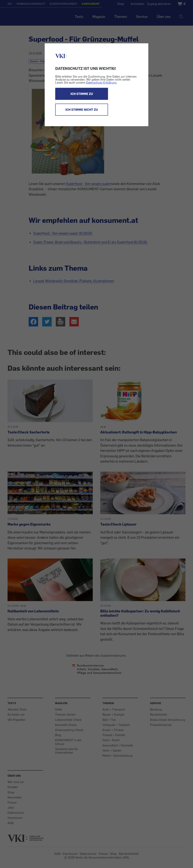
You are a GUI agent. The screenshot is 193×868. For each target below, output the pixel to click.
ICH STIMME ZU (82, 94)
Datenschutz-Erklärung (101, 83)
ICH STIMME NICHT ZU (82, 110)
